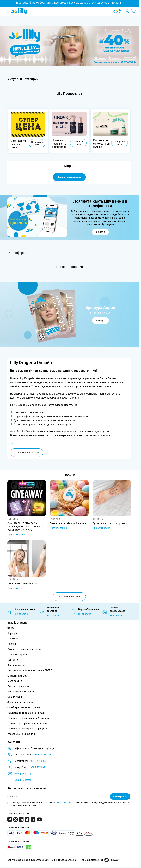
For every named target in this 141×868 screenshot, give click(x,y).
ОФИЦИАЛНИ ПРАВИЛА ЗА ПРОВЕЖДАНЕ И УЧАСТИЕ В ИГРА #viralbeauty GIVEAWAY (26, 527)
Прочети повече (16, 535)
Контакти (13, 660)
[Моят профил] (127, 11)
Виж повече (21, 614)
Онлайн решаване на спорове (23, 707)
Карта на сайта (16, 665)
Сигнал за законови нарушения (25, 649)
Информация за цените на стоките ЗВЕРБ (30, 670)
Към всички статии (69, 597)
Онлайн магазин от (100, 860)
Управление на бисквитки (21, 734)
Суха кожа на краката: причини (110, 523)
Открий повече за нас (27, 453)
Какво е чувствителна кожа (22, 583)
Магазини (13, 638)
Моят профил (15, 681)
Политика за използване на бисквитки (29, 718)
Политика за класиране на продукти (27, 729)
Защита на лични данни (20, 702)
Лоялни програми (17, 654)
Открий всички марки (69, 177)
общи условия (65, 803)
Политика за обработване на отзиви (27, 723)
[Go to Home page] (19, 11)
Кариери (12, 633)
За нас (11, 628)
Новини (69, 475)
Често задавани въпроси (21, 692)
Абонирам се (120, 797)
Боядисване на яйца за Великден (68, 523)
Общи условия (15, 697)
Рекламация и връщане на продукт (27, 713)
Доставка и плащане (19, 686)
